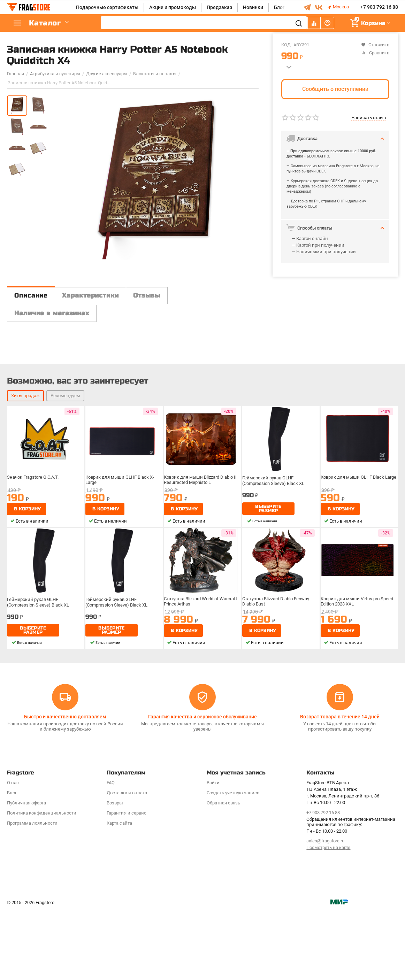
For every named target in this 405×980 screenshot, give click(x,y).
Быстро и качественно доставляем (65, 786)
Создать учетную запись (233, 862)
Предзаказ (219, 7)
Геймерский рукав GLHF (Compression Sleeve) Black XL (275, 567)
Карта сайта (119, 892)
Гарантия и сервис (126, 882)
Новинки (253, 7)
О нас (13, 852)
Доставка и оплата (127, 862)
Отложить (375, 45)
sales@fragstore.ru (325, 910)
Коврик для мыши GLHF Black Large (359, 565)
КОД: (286, 45)
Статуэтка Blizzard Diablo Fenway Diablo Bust (278, 689)
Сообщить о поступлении (335, 89)
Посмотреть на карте (328, 916)
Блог (279, 7)
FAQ (111, 852)
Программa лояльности (32, 892)
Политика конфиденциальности (42, 882)
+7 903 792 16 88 (379, 7)
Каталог (49, 23)
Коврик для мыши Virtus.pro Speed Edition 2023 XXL (358, 689)
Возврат (115, 872)
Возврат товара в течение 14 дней (340, 786)
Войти (213, 852)
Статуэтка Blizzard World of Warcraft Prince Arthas (202, 689)
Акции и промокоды (173, 7)
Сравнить (375, 53)
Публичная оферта (26, 872)
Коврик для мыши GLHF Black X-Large (121, 567)
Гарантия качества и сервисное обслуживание (202, 786)
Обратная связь (223, 872)
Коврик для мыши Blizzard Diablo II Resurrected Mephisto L (201, 567)
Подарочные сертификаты (107, 7)
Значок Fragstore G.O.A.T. (35, 565)
